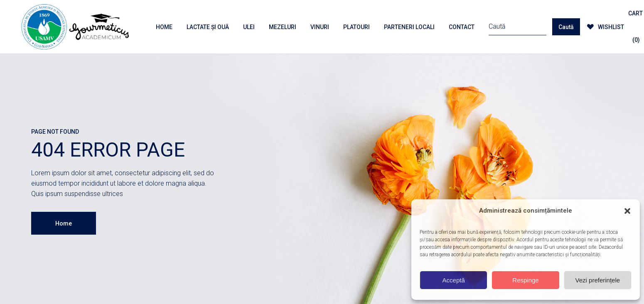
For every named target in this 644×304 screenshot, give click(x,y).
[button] (627, 211)
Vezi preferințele (598, 280)
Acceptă (454, 280)
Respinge (525, 280)
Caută (566, 27)
